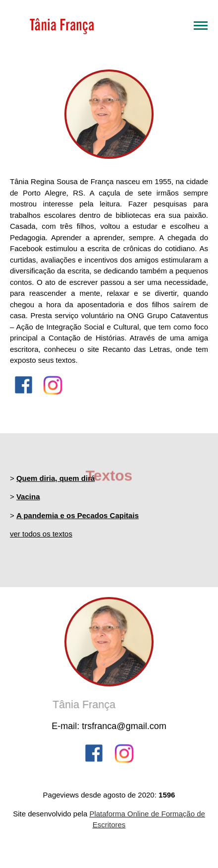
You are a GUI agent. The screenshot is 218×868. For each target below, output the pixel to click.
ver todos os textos (41, 534)
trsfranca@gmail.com (124, 726)
